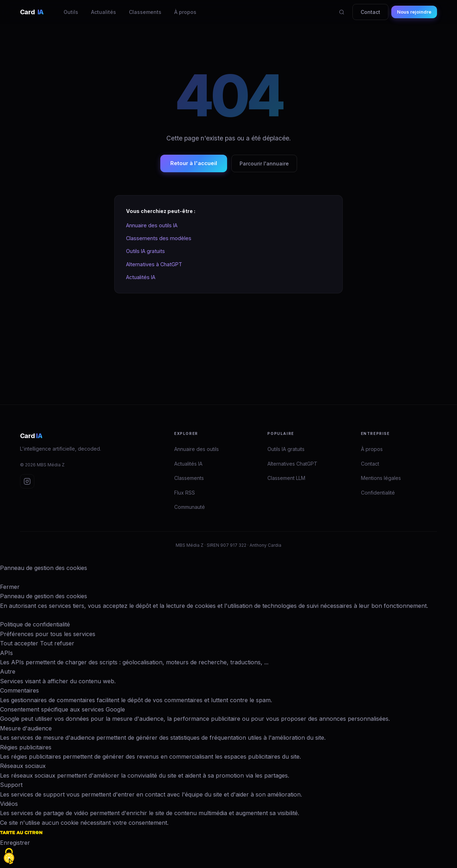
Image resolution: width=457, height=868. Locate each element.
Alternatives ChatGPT (292, 464)
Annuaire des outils (197, 449)
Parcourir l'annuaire (264, 163)
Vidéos (9, 804)
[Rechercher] (342, 12)
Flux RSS (185, 493)
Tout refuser (57, 643)
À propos (185, 12)
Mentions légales (381, 478)
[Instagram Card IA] (27, 481)
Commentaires (19, 690)
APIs (6, 653)
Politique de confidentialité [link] (35, 624)
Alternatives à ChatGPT (154, 264)
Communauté (190, 507)
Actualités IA (141, 277)
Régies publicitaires (26, 747)
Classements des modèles (159, 238)
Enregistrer (15, 843)
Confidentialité (378, 493)
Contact (370, 12)
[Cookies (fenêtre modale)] (9, 856)
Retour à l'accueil (194, 163)
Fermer (10, 587)
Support (11, 785)
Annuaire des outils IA (152, 225)
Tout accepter (19, 643)
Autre (8, 671)
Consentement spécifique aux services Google (62, 709)
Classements (145, 12)
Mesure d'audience (26, 728)
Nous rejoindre (414, 12)
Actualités (104, 12)
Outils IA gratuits (145, 251)
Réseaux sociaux (23, 766)
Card (32, 12)
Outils (71, 12)
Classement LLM (286, 478)
